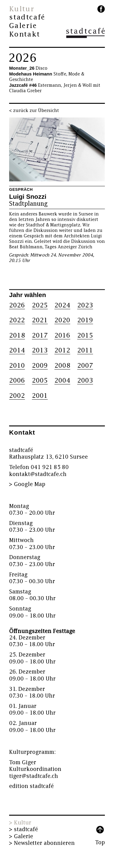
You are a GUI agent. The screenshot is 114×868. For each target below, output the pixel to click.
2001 (40, 396)
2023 (85, 305)
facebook (101, 9)
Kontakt (25, 34)
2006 (17, 381)
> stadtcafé (24, 829)
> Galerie (21, 836)
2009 (40, 366)
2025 (40, 305)
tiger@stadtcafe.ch (34, 776)
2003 (85, 381)
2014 (17, 350)
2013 (40, 350)
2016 (62, 336)
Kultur (22, 9)
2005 (40, 381)
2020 (62, 320)
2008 (62, 366)
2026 (22, 58)
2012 (62, 350)
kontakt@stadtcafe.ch (38, 474)
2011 (85, 350)
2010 (17, 366)
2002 (17, 396)
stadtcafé (27, 17)
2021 (40, 320)
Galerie (23, 26)
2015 (85, 336)
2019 (85, 320)
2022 (17, 320)
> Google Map (27, 484)
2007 (85, 366)
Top (100, 843)
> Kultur (20, 823)
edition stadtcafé (31, 786)
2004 (62, 381)
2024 (62, 305)
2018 (17, 336)
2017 (40, 336)
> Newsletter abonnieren (42, 843)
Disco (28, 68)
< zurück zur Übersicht (34, 111)
